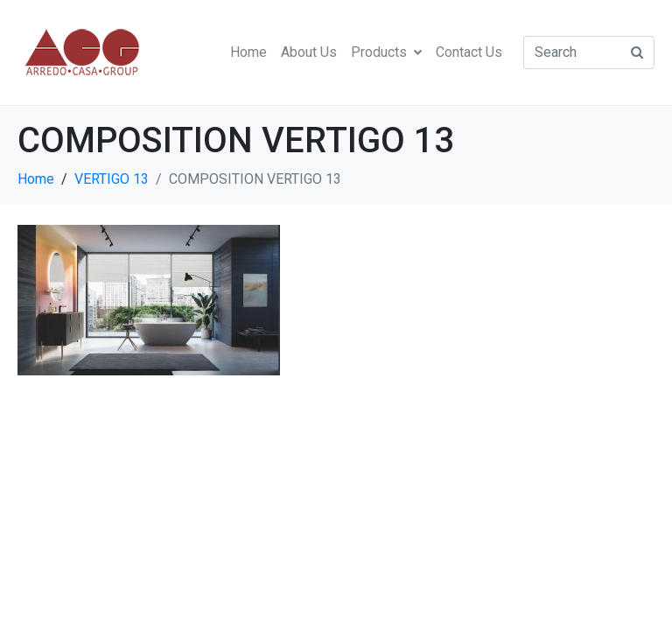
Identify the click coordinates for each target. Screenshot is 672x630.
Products (386, 52)
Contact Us (469, 52)
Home (248, 52)
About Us (309, 52)
